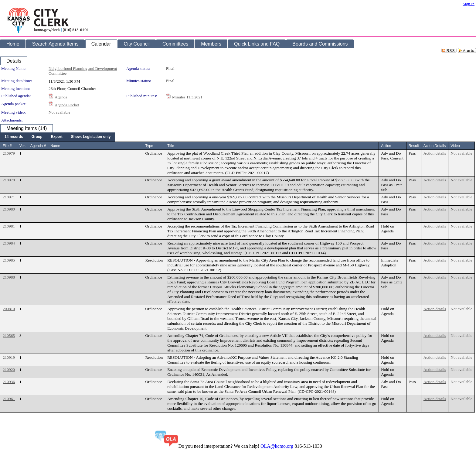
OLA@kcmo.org (277, 446)
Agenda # (38, 146)
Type (149, 146)
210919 (9, 357)
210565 (9, 336)
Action (386, 146)
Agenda (61, 97)
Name (55, 146)
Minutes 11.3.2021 (187, 97)
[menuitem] (14, 137)
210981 (9, 226)
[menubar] (58, 137)
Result (414, 146)
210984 (9, 243)
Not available (59, 112)
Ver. (23, 146)
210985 (9, 260)
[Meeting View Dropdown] (91, 137)
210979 (9, 153)
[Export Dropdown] (57, 137)
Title (171, 146)
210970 (9, 180)
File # (7, 146)
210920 (9, 370)
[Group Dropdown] (37, 137)
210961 (9, 399)
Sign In (469, 4)
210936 (9, 382)
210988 (9, 277)
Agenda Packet (67, 105)
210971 (9, 197)
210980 (9, 209)
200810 (9, 309)
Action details (435, 153)
